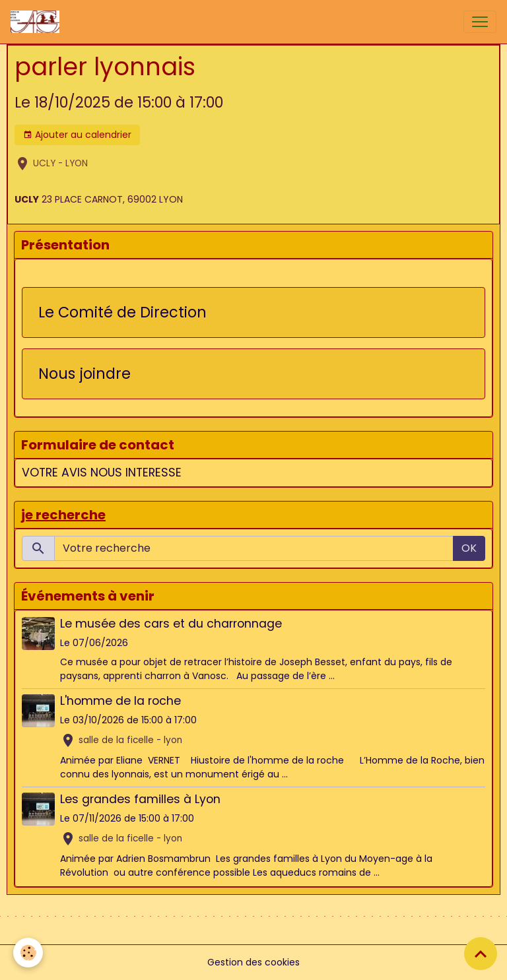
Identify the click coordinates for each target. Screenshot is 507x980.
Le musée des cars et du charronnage (171, 624)
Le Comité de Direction (122, 312)
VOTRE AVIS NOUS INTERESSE (102, 473)
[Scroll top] (481, 954)
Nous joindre (84, 374)
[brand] (38, 22)
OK (469, 548)
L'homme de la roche (120, 701)
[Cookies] (28, 953)
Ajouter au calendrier (77, 135)
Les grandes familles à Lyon (140, 799)
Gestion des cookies (253, 962)
